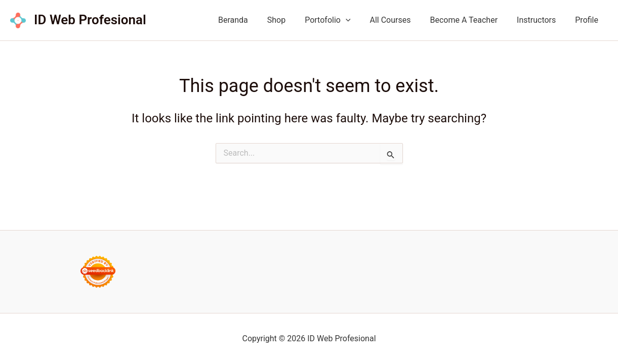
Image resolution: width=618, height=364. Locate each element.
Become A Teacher (471, 20)
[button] (359, 20)
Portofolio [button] (341, 20)
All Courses (401, 20)
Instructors (541, 20)
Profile (588, 20)
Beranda (253, 20)
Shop (293, 20)
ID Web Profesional (90, 20)
